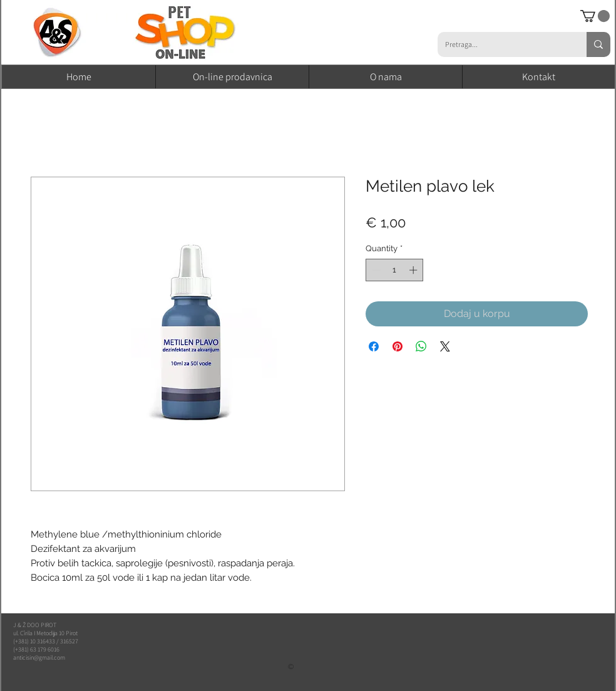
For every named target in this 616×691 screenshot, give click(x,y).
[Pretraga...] (503, 44)
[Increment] (414, 270)
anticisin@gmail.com (39, 657)
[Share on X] (445, 346)
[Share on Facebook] (374, 346)
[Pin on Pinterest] (398, 346)
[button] (595, 16)
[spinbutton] (395, 270)
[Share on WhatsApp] (421, 346)
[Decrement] (375, 270)
